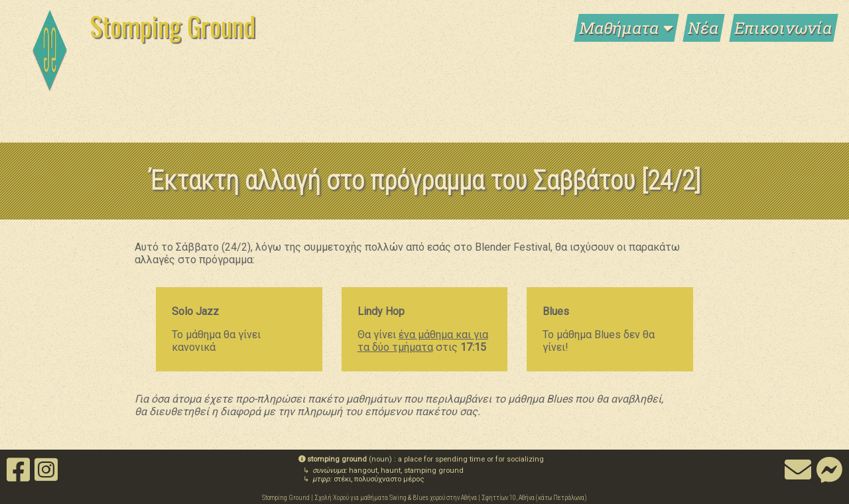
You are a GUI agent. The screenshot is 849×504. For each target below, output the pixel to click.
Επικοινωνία (784, 28)
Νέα (704, 28)
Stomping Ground (172, 26)
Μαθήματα (626, 28)
